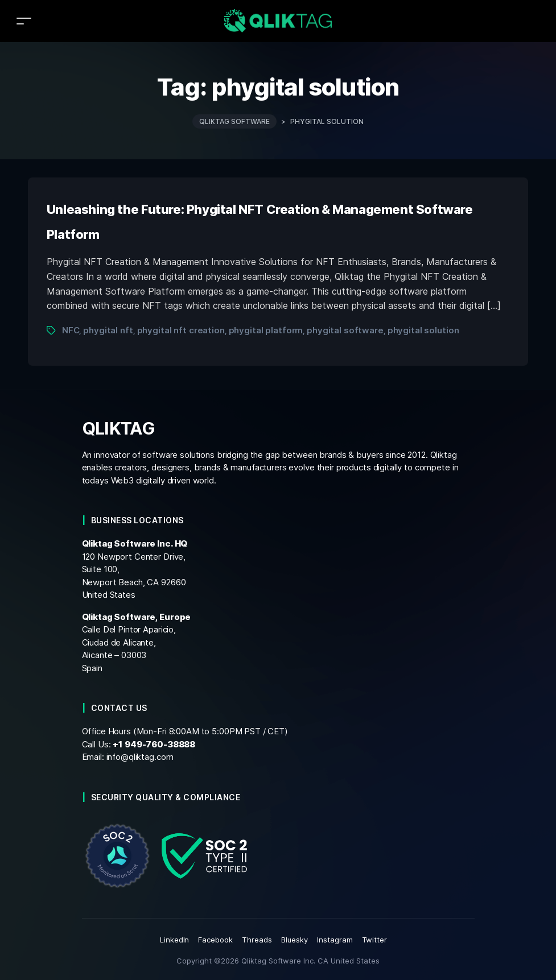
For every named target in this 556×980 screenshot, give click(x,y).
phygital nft (108, 330)
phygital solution (423, 330)
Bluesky (295, 940)
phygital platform (266, 330)
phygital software (345, 330)
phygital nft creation (181, 330)
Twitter (375, 940)
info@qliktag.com (140, 757)
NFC (71, 330)
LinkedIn (175, 940)
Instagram (335, 940)
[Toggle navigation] (24, 21)
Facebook (215, 940)
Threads (257, 940)
